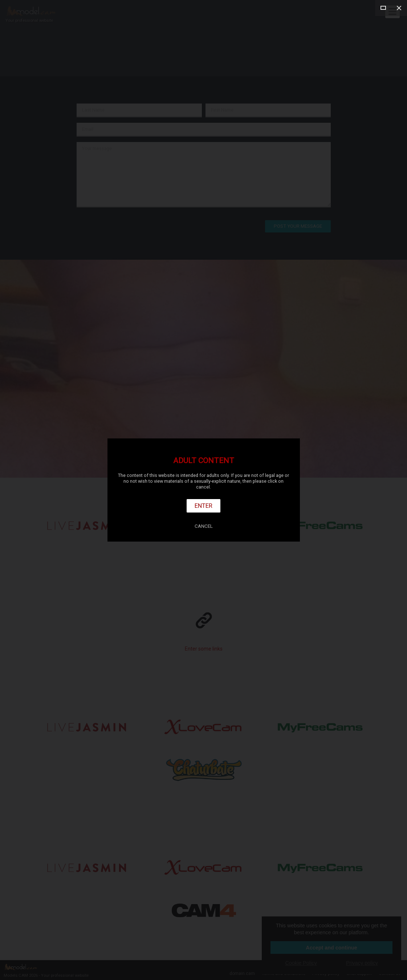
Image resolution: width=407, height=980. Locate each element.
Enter (204, 506)
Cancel (204, 526)
